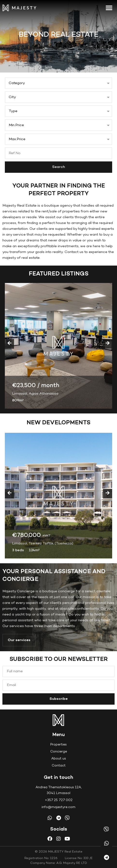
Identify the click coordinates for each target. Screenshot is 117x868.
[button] (109, 8)
